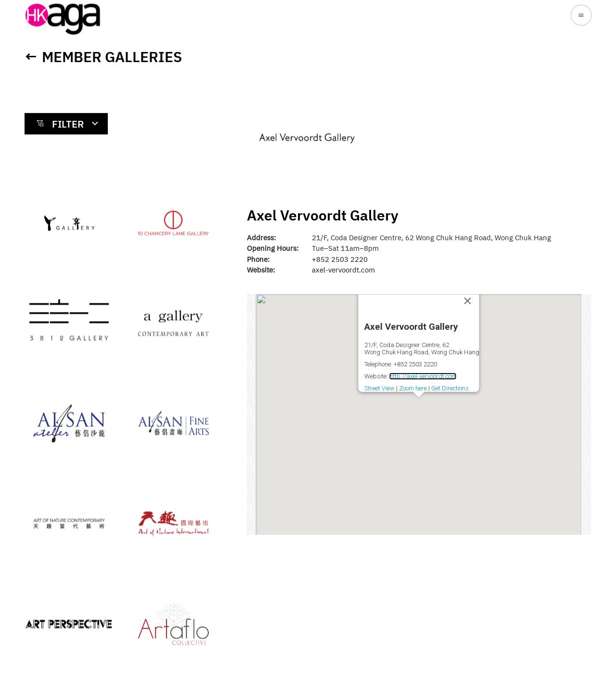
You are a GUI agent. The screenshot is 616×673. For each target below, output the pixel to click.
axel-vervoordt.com (343, 270)
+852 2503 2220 (340, 259)
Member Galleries (112, 57)
